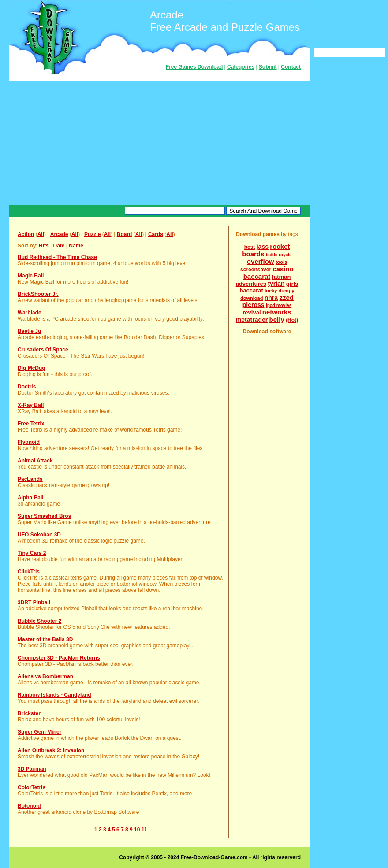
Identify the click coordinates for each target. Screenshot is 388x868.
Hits (44, 246)
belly (277, 319)
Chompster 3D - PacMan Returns (59, 658)
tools (281, 262)
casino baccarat (269, 273)
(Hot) (292, 320)
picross (254, 305)
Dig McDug (32, 368)
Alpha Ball (31, 498)
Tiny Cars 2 (32, 553)
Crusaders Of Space (43, 350)
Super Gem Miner (39, 732)
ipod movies (279, 305)
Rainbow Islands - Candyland (54, 695)
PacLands (30, 479)
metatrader (252, 320)
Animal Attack (35, 461)
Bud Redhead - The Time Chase (57, 257)
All (41, 234)
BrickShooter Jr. (38, 294)
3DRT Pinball (34, 602)
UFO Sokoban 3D (39, 535)
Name (76, 246)
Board (125, 234)
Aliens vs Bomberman (45, 676)
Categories (241, 67)
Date (59, 246)
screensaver (256, 270)
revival (252, 312)
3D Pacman (32, 769)
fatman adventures (263, 280)
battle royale (279, 255)
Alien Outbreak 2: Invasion (51, 750)
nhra (271, 298)
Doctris (27, 387)
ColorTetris (32, 787)
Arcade (59, 234)
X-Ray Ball (31, 405)
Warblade (30, 313)
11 (144, 830)
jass (263, 247)
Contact (291, 67)
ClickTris (29, 572)
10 (137, 830)
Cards (156, 234)
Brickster (29, 713)
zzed (286, 297)
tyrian (276, 284)
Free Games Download (194, 67)
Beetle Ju (29, 331)
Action (26, 234)
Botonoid (29, 806)
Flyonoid (29, 442)
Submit (268, 67)
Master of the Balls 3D (45, 639)
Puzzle (92, 234)
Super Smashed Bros (44, 516)
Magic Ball (31, 276)
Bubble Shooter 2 (39, 621)
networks (277, 312)
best (250, 247)
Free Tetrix (31, 424)
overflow (261, 261)
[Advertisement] (159, 143)
